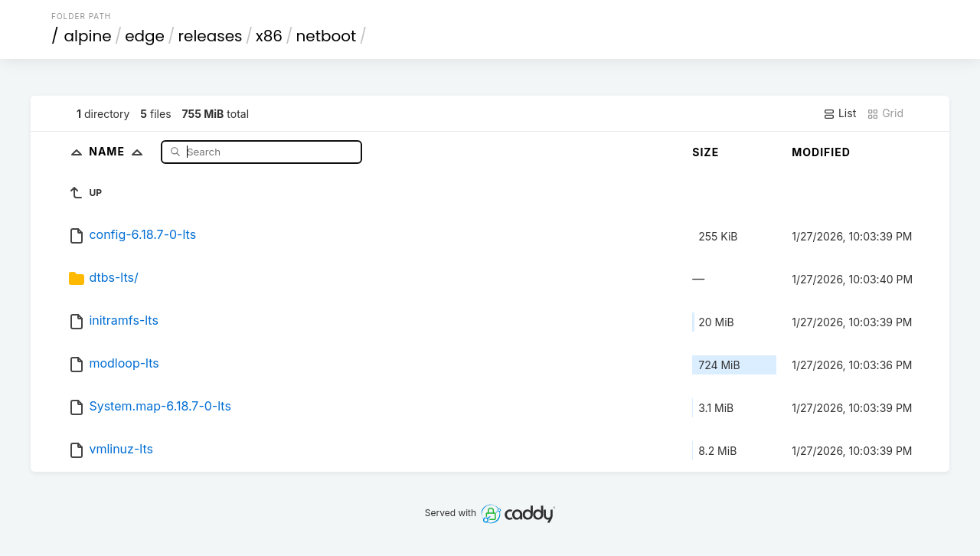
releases (211, 36)
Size (706, 152)
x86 (269, 36)
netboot (326, 36)
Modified (821, 152)
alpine (88, 36)
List (840, 113)
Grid (885, 113)
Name (119, 151)
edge (145, 36)
